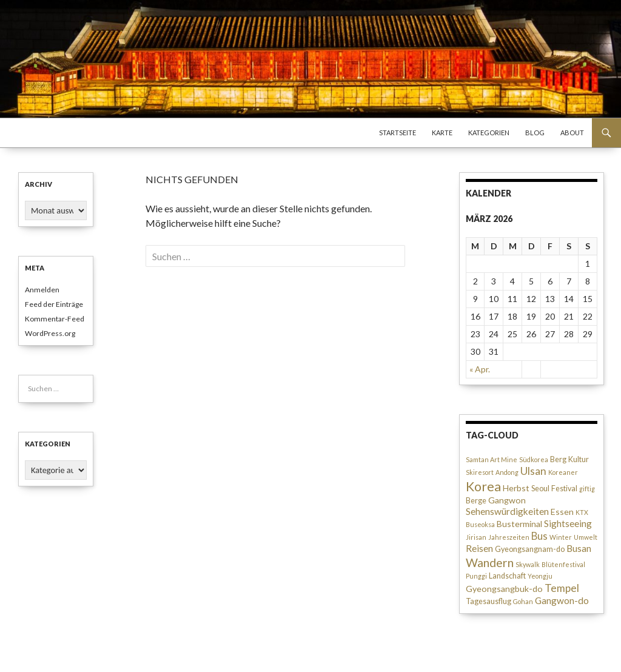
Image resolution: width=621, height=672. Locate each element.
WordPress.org (50, 333)
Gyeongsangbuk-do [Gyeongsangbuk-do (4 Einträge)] (504, 589)
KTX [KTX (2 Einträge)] (582, 512)
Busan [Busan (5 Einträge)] (579, 548)
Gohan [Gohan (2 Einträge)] (523, 601)
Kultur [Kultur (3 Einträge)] (579, 459)
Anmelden (42, 290)
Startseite (398, 133)
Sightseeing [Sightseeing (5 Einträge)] (568, 523)
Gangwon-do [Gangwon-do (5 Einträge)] (562, 600)
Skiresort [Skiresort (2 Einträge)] (480, 472)
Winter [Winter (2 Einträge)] (561, 537)
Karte (442, 133)
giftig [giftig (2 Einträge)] (587, 489)
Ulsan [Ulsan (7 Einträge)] (533, 471)
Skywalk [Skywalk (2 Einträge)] (528, 564)
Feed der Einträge (54, 304)
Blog (535, 133)
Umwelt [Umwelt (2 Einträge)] (586, 537)
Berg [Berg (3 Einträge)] (558, 459)
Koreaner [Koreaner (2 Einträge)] (563, 472)
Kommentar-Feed (55, 319)
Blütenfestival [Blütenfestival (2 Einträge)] (563, 564)
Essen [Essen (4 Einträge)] (562, 512)
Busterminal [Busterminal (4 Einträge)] (519, 524)
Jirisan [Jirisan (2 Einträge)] (476, 537)
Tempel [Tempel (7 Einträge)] (562, 588)
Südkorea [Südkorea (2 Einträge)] (534, 459)
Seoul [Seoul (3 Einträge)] (540, 489)
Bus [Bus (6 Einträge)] (539, 536)
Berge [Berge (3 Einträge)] (476, 501)
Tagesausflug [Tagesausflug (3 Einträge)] (488, 601)
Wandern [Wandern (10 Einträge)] (490, 563)
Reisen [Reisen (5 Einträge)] (479, 548)
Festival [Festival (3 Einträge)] (564, 489)
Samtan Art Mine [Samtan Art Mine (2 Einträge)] (492, 459)
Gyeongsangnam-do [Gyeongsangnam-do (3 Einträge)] (530, 549)
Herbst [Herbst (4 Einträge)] (516, 488)
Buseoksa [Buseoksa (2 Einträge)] (480, 524)
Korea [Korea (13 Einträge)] (483, 486)
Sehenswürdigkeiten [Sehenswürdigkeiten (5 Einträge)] (507, 511)
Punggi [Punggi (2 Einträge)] (476, 576)
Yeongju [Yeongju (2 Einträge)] (540, 576)
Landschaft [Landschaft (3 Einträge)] (507, 576)
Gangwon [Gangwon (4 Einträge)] (507, 500)
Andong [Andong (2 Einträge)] (507, 472)
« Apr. (480, 369)
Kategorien (489, 133)
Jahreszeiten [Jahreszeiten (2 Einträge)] (509, 537)
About (572, 133)
